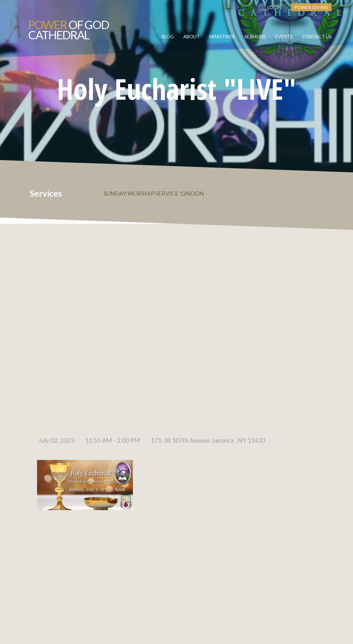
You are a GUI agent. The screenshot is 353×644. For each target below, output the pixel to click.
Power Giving (311, 7)
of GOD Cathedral (69, 30)
